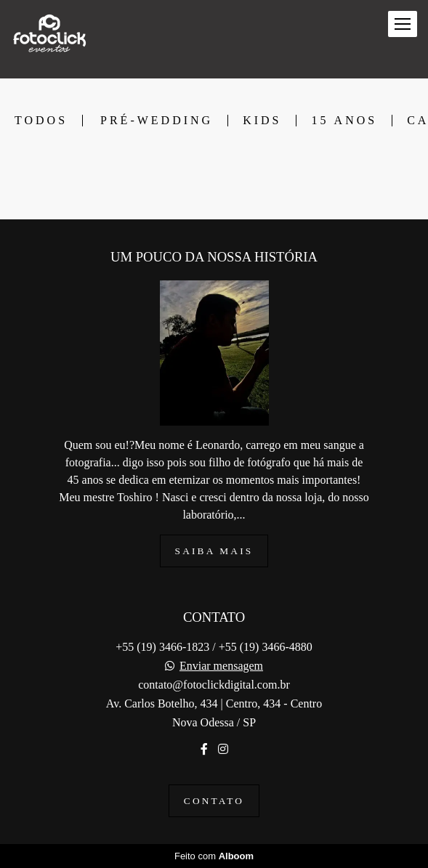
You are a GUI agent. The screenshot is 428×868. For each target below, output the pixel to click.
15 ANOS (344, 121)
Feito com (214, 856)
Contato (214, 801)
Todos (41, 121)
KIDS (262, 121)
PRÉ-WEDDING (157, 121)
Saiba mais (214, 551)
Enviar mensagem (221, 666)
